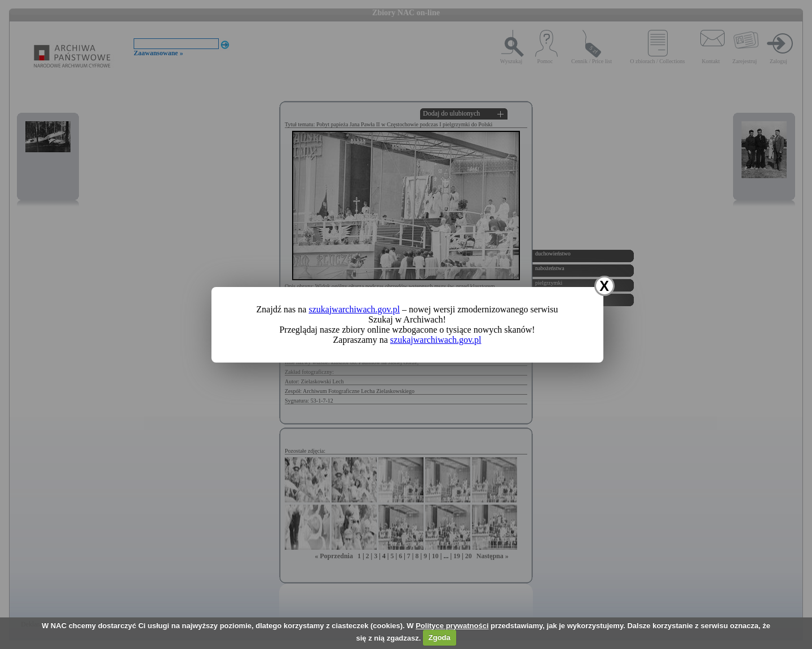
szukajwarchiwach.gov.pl (354, 309)
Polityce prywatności (452, 626)
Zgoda (440, 637)
